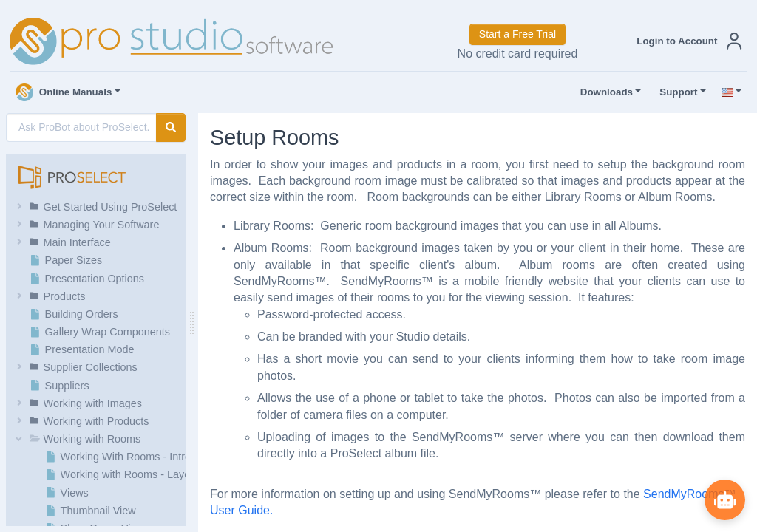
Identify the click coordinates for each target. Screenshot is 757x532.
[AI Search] (81, 127)
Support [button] (675, 92)
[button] (686, 41)
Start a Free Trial (517, 34)
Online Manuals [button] (64, 92)
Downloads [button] (603, 92)
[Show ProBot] (724, 499)
